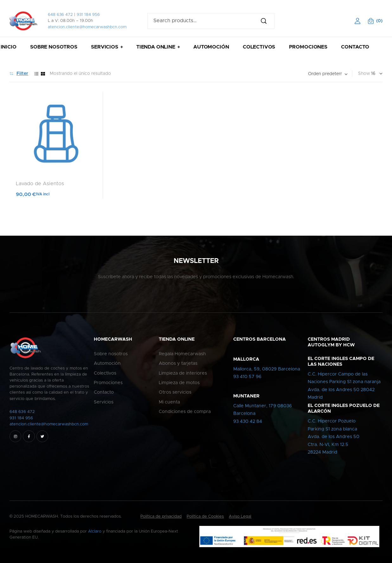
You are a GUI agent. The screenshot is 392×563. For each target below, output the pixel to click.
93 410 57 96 (247, 377)
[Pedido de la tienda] (328, 74)
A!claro (95, 531)
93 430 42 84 (248, 422)
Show (364, 74)
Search (267, 21)
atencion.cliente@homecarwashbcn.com (87, 27)
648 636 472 (60, 15)
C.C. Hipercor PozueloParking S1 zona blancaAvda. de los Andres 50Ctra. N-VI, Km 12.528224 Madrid (334, 437)
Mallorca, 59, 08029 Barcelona (267, 369)
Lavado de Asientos (40, 184)
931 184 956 (88, 15)
